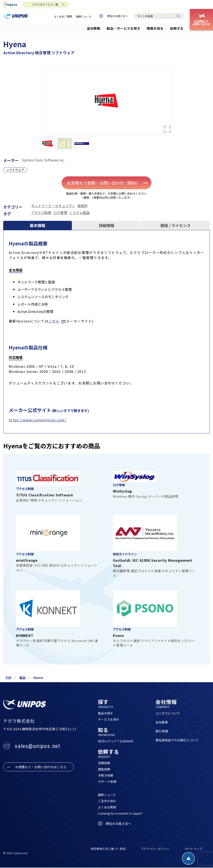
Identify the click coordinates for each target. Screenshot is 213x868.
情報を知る (155, 28)
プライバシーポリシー (155, 849)
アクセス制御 (41, 212)
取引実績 (162, 732)
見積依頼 (104, 763)
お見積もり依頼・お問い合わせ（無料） (108, 183)
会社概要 (162, 723)
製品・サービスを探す (124, 28)
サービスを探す (109, 720)
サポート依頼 (107, 782)
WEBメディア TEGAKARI (116, 742)
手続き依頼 (106, 776)
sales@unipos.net (38, 746)
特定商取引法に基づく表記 (108, 849)
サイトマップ (194, 849)
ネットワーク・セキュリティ (53, 205)
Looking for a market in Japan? (120, 814)
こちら (54, 321)
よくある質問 (107, 808)
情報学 (83, 205)
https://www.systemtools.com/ (38, 420)
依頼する (177, 28)
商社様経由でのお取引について (177, 740)
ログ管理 (60, 212)
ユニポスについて (168, 714)
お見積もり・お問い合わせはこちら (41, 767)
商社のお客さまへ (114, 16)
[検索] (178, 16)
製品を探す (106, 714)
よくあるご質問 (63, 16)
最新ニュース (84, 16)
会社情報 (94, 28)
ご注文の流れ (107, 801)
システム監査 (80, 212)
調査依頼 (104, 770)
